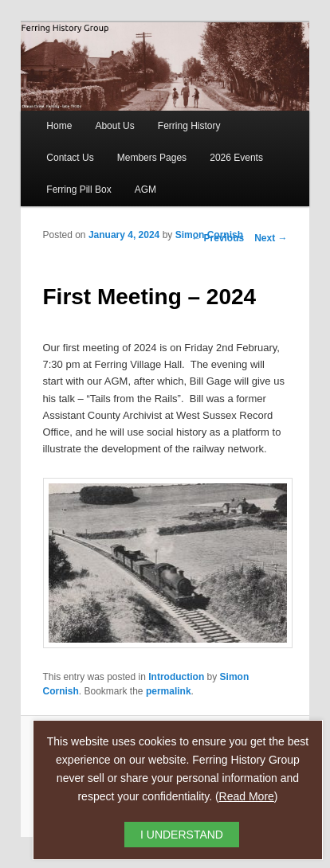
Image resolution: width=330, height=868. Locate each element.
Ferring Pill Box (79, 190)
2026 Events (236, 158)
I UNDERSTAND (182, 835)
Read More (247, 796)
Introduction (176, 677)
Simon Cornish (209, 235)
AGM (145, 190)
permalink (169, 691)
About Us (114, 126)
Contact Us (70, 158)
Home (59, 126)
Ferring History (189, 126)
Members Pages (152, 158)
